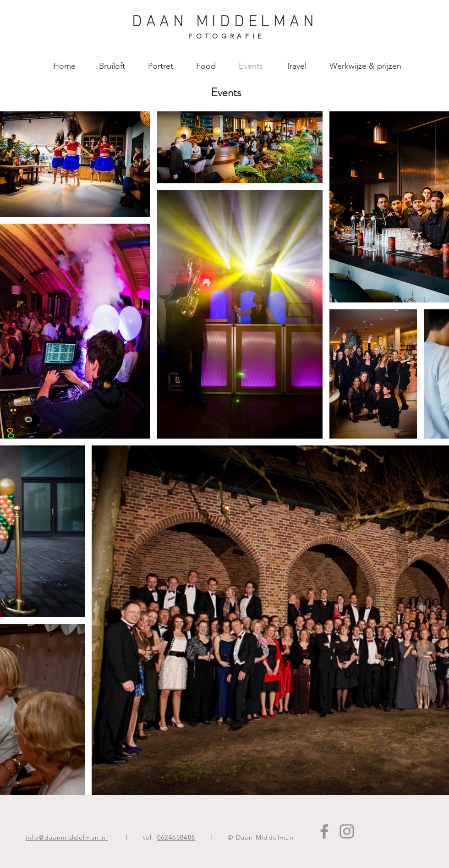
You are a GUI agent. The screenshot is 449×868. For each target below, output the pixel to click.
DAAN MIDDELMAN (225, 22)
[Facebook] (324, 831)
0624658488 (176, 837)
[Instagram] (347, 831)
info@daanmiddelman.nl (67, 837)
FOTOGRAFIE (227, 36)
